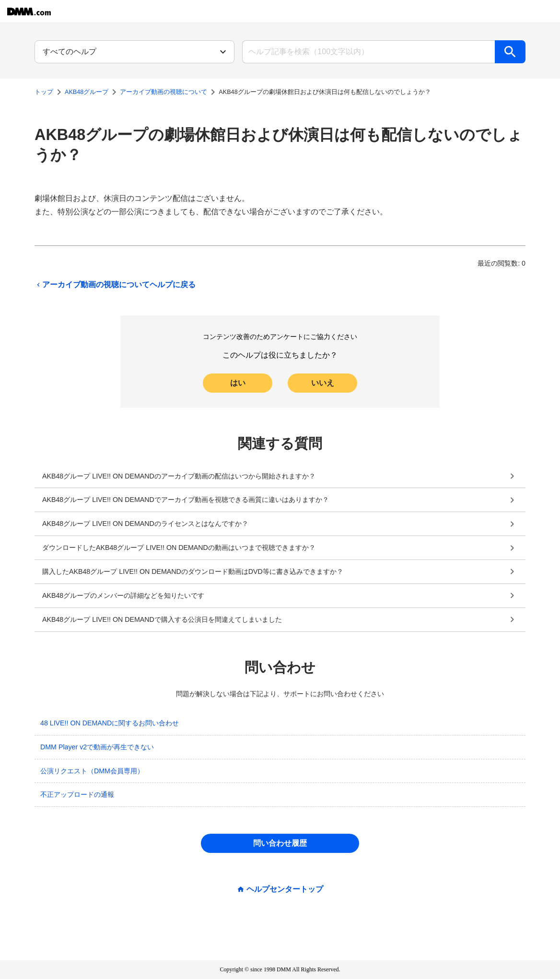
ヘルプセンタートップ (285, 889)
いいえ (323, 383)
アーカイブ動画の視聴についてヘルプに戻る (115, 285)
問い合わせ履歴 (280, 843)
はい (238, 383)
